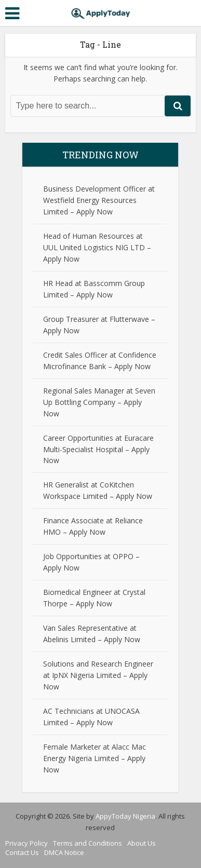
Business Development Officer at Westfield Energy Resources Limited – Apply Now (99, 200)
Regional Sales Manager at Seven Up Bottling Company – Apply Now (99, 402)
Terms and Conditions (88, 843)
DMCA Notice (64, 852)
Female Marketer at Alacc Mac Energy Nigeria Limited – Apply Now (95, 758)
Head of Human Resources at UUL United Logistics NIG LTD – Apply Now (97, 247)
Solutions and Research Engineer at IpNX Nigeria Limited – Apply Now (98, 675)
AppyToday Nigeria (125, 816)
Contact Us (22, 852)
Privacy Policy (26, 843)
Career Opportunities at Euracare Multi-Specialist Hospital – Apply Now (98, 449)
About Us (142, 843)
